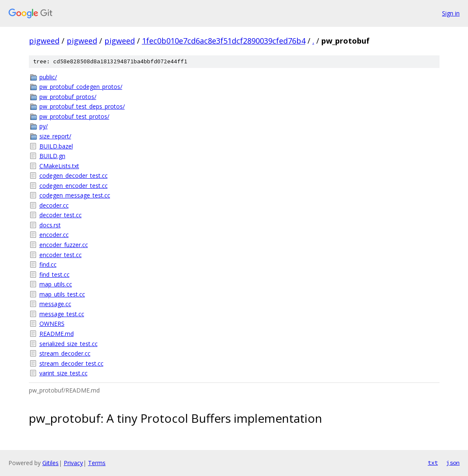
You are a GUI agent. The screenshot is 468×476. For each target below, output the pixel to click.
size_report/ (55, 136)
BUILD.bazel (56, 146)
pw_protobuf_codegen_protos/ (81, 87)
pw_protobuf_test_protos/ (74, 116)
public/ (48, 77)
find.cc (48, 264)
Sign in (451, 13)
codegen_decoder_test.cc (74, 176)
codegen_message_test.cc (75, 195)
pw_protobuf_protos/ (68, 97)
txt (433, 463)
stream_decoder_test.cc (71, 363)
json (453, 463)
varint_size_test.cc (63, 373)
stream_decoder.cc (65, 353)
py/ (44, 126)
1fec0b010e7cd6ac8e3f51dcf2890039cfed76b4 (224, 41)
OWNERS (52, 324)
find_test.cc (54, 274)
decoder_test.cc (61, 215)
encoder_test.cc (61, 255)
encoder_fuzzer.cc (64, 245)
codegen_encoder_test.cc (74, 186)
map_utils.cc (56, 284)
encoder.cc (54, 235)
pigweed (44, 41)
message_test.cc (62, 314)
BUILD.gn (52, 156)
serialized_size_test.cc (69, 344)
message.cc (55, 304)
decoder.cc (54, 205)
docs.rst (50, 225)
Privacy (73, 463)
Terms (97, 463)
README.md (57, 334)
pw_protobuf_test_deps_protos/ (82, 106)
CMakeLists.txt (59, 166)
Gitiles (50, 463)
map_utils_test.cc (62, 294)
